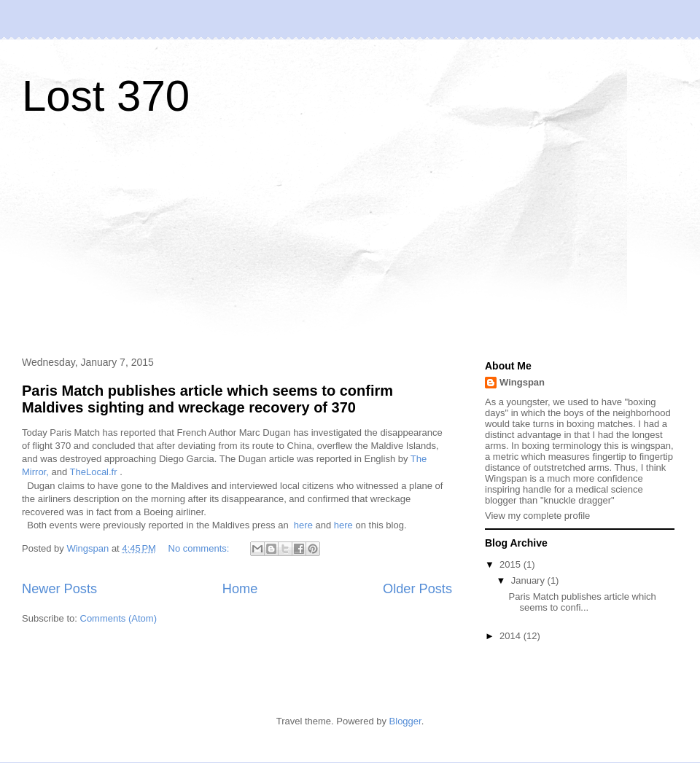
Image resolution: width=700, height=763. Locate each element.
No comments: (200, 548)
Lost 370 (106, 96)
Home (240, 589)
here (303, 525)
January (529, 580)
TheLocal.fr (94, 472)
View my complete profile (537, 516)
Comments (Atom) (118, 618)
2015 (512, 564)
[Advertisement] (124, 240)
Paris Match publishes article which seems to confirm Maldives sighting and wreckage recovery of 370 (207, 399)
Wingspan (522, 382)
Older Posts (417, 589)
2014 (512, 636)
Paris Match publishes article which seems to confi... (582, 602)
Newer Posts (59, 589)
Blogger (405, 721)
